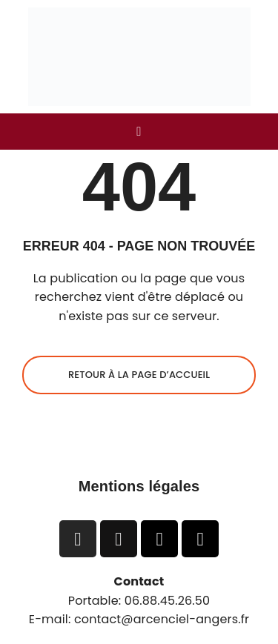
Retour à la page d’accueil (139, 375)
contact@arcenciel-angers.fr (162, 619)
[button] (139, 132)
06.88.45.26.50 (168, 601)
